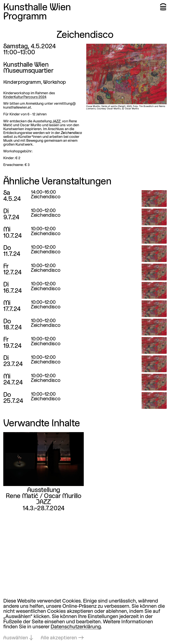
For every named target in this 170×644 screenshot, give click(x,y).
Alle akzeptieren (59, 638)
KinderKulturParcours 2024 (25, 97)
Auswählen (16, 638)
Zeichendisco (46, 197)
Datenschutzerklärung (76, 627)
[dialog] (85, 620)
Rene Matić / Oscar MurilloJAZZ (43, 499)
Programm (25, 17)
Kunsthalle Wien (37, 8)
